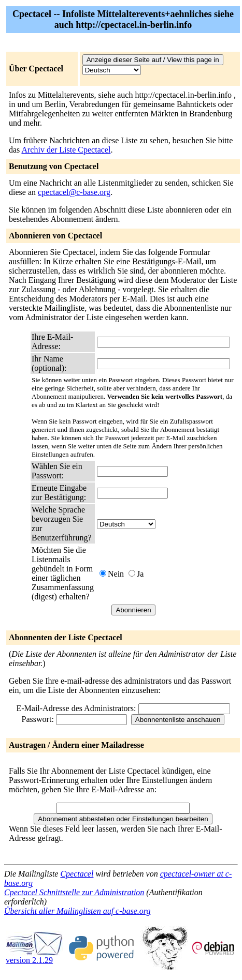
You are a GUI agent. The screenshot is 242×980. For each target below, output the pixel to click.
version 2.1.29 (34, 956)
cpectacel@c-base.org (74, 192)
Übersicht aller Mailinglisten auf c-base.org (77, 911)
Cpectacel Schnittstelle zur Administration (74, 892)
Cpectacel (77, 874)
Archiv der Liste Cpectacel (66, 150)
